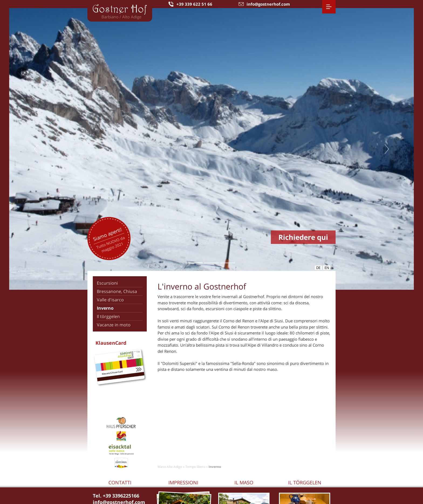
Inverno (105, 308)
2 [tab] (211, 263)
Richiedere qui (303, 237)
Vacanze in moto (114, 325)
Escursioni (107, 283)
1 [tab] (195, 263)
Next (387, 149)
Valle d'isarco (110, 300)
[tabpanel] (211, 149)
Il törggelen (108, 316)
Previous (36, 149)
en (327, 268)
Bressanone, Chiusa (117, 291)
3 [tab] (228, 263)
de (318, 268)
